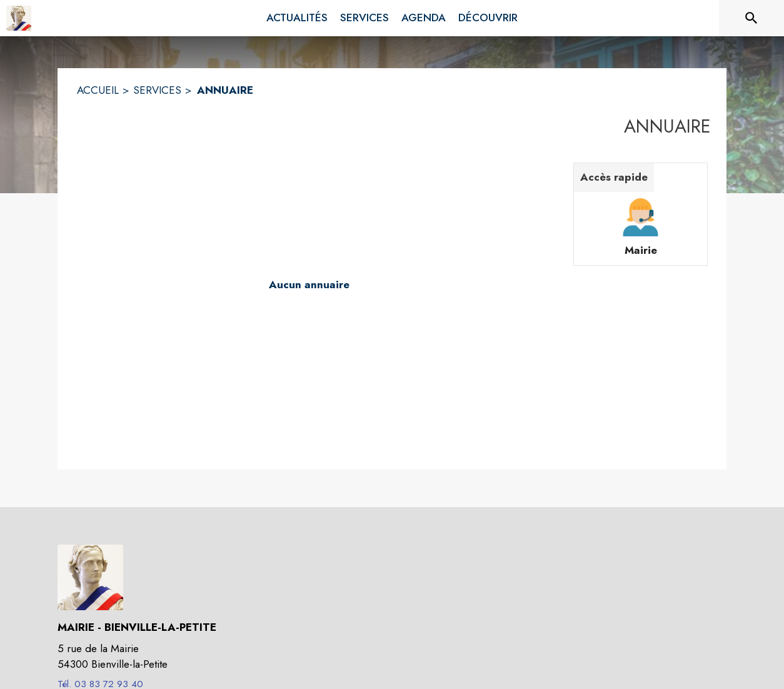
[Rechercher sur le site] (751, 18)
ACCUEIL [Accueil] (98, 90)
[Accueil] (19, 18)
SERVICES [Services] (157, 90)
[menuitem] (297, 18)
